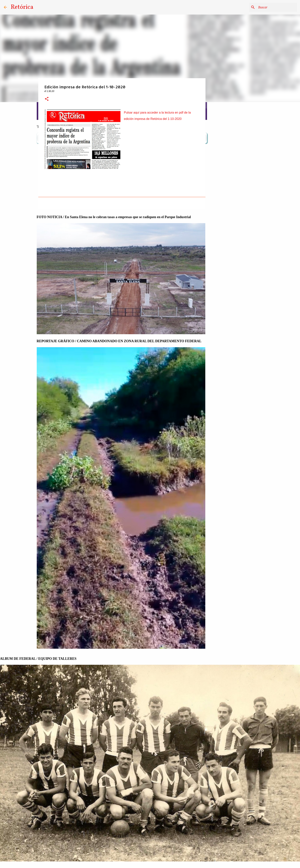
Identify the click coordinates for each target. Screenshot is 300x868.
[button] (47, 99)
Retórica (22, 7)
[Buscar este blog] (277, 7)
